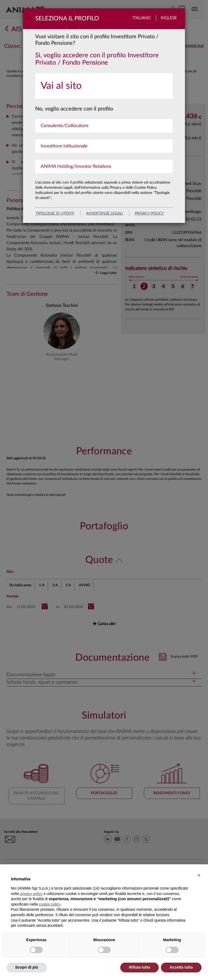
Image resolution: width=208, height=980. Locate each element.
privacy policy (149, 213)
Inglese (169, 18)
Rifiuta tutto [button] (140, 967)
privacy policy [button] (31, 894)
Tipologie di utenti (55, 213)
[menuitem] (104, 86)
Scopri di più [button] (27, 967)
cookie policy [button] (50, 904)
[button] (199, 875)
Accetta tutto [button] (181, 967)
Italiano (142, 18)
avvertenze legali (105, 213)
